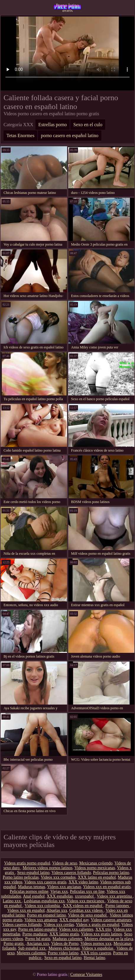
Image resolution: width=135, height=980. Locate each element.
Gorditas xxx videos (87, 910)
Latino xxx (12, 901)
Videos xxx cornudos (58, 877)
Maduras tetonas (32, 887)
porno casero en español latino (70, 136)
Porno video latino (63, 953)
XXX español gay (74, 920)
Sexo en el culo (88, 125)
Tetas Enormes (20, 136)
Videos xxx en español (26, 910)
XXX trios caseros (96, 953)
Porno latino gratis (67, 7)
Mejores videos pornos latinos (48, 868)
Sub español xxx (32, 948)
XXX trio (103, 929)
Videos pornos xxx (96, 944)
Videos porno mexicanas (95, 868)
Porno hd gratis (38, 939)
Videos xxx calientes (76, 929)
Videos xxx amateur (41, 920)
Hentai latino (94, 958)
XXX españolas (60, 896)
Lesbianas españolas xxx (44, 901)
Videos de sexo (65, 863)
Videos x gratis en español (98, 925)
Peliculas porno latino (111, 873)
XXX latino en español (97, 877)
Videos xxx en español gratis (107, 887)
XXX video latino (83, 882)
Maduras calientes (67, 939)
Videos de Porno (65, 944)
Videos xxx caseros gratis (45, 882)
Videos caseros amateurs (111, 920)
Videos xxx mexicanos (86, 901)
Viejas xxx (59, 891)
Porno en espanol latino (46, 915)
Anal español (34, 896)
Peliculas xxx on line (87, 891)
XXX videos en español (83, 906)
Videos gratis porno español (27, 863)
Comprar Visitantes (86, 975)
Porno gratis (14, 944)
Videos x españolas (98, 948)
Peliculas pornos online (29, 891)
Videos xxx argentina (115, 896)
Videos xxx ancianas (64, 887)
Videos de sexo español (88, 915)
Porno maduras (35, 934)
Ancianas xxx (38, 944)
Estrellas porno (53, 125)
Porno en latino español (38, 929)
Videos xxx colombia (43, 906)
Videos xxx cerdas (59, 925)
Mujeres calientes (31, 953)
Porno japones (118, 906)
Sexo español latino (33, 873)
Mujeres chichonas (64, 948)
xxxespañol (85, 896)
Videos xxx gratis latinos (101, 934)
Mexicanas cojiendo (96, 863)
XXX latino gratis (64, 934)
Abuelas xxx (57, 910)
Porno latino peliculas (21, 877)
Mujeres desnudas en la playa (109, 939)
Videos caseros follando (71, 873)
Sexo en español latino (63, 958)
